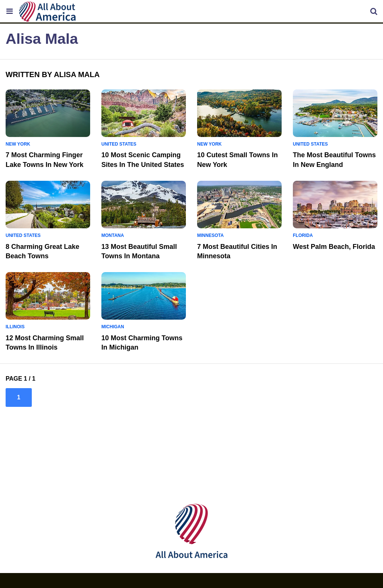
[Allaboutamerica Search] (374, 11)
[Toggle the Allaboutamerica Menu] (9, 11)
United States (119, 144)
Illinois (15, 327)
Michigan (113, 327)
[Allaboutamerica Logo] (50, 11)
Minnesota (210, 235)
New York (18, 144)
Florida (303, 235)
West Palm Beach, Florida (334, 247)
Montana (113, 235)
